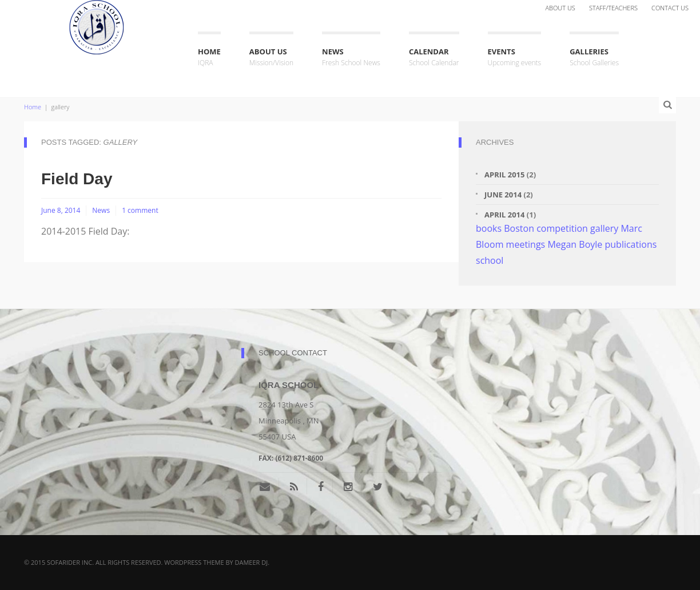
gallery (604, 228)
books (489, 228)
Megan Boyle (575, 244)
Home (209, 58)
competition (562, 228)
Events (515, 58)
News (351, 58)
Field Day (77, 179)
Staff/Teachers (613, 8)
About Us (560, 8)
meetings (526, 244)
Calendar (434, 58)
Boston (519, 228)
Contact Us (670, 8)
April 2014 (504, 215)
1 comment (140, 210)
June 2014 (503, 195)
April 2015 (504, 175)
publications (631, 244)
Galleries (594, 58)
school (490, 260)
